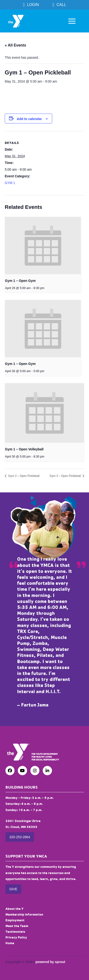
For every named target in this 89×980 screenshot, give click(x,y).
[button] (72, 21)
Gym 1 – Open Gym (20, 281)
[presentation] (43, 246)
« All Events (15, 45)
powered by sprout (50, 962)
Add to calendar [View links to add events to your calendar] (29, 119)
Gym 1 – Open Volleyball (24, 449)
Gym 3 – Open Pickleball (23, 476)
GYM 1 (10, 183)
